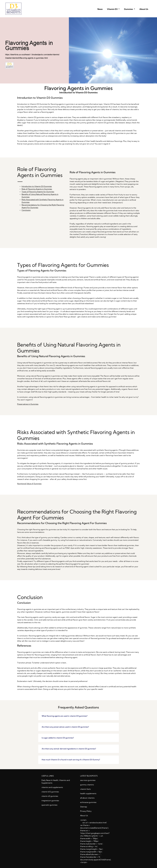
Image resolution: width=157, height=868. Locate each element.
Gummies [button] (129, 9)
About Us (144, 9)
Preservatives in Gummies (28, 404)
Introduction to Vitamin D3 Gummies (37, 186)
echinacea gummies (88, 802)
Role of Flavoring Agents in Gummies (37, 189)
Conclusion (26, 210)
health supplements (88, 793)
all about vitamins (87, 798)
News (100, 9)
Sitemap (84, 807)
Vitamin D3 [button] (113, 9)
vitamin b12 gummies (50, 792)
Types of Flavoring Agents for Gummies (38, 192)
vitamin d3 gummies (50, 796)
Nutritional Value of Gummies (29, 484)
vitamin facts (85, 789)
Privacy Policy (86, 811)
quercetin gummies (49, 805)
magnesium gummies (50, 801)
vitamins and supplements (52, 787)
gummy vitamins (87, 785)
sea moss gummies (88, 780)
